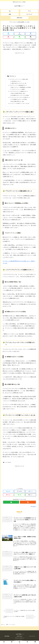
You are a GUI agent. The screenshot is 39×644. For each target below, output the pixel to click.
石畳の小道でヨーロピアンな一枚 (19, 84)
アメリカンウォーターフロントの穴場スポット (20, 98)
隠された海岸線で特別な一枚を (18, 94)
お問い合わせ (20, 638)
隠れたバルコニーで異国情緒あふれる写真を (21, 88)
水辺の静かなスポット (16, 82)
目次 (10, 76)
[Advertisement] (19, 63)
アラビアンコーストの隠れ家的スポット (18, 86)
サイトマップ (32, 638)
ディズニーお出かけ (7, 464)
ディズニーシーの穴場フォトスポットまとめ (19, 105)
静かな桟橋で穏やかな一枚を (18, 103)
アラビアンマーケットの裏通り (18, 90)
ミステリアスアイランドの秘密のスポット (19, 92)
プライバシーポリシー (20, 640)
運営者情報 (7, 638)
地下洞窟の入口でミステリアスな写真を (20, 96)
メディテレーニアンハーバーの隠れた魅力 (19, 79)
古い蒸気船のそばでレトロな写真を (19, 101)
